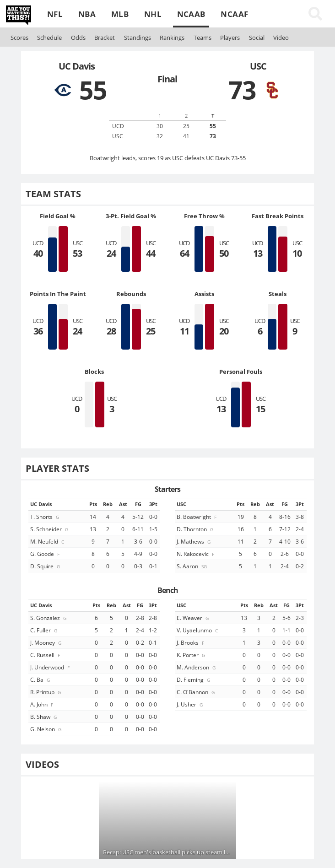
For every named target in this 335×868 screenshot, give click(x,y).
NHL (153, 14)
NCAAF (234, 14)
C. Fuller (44, 630)
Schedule (49, 38)
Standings (138, 38)
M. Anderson (197, 667)
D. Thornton (196, 529)
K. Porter (192, 655)
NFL (55, 14)
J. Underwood (51, 667)
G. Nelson (46, 729)
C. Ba (41, 679)
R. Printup (46, 692)
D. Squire (46, 566)
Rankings (172, 38)
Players (230, 38)
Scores (19, 38)
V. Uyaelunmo (198, 630)
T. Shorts (45, 517)
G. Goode (46, 554)
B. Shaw (44, 717)
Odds (78, 38)
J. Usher (190, 704)
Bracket (105, 38)
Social (257, 38)
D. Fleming (194, 679)
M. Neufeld (48, 541)
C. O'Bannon (196, 692)
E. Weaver (193, 618)
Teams (203, 38)
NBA (87, 14)
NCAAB (191, 14)
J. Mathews (194, 541)
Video (281, 38)
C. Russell (46, 655)
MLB (120, 14)
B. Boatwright (197, 517)
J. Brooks (191, 642)
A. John (42, 704)
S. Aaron (192, 566)
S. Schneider (50, 529)
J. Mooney (46, 642)
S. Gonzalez (49, 618)
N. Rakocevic (196, 554)
